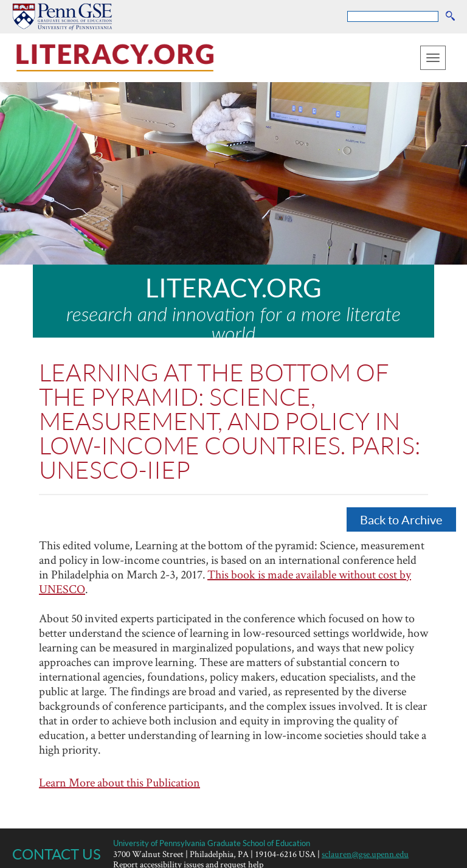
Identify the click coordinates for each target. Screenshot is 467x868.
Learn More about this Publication (119, 782)
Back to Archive (401, 519)
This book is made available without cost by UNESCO (225, 582)
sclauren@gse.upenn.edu (365, 854)
